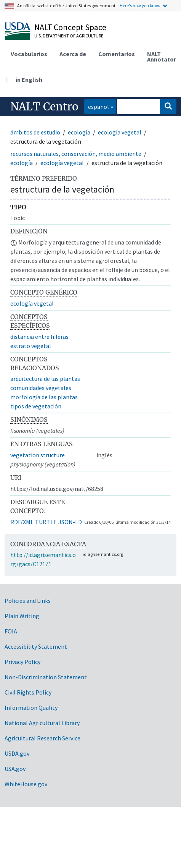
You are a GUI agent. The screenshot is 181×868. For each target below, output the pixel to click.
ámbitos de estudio (35, 132)
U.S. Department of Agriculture (69, 36)
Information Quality (31, 708)
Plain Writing (22, 616)
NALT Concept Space (70, 27)
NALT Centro (44, 107)
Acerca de (73, 54)
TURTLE (46, 522)
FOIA (11, 631)
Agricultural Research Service (42, 738)
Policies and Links (28, 601)
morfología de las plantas (44, 397)
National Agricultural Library (42, 723)
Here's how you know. (141, 6)
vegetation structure (38, 455)
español (97, 106)
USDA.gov (17, 753)
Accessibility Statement (36, 646)
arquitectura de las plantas (45, 379)
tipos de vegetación (36, 406)
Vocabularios (29, 54)
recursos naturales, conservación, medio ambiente (76, 154)
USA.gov (15, 769)
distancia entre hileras (39, 337)
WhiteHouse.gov (26, 784)
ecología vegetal (120, 132)
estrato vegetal (31, 346)
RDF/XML (22, 522)
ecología (79, 132)
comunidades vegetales (41, 388)
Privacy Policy (22, 662)
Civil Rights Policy (28, 692)
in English (29, 79)
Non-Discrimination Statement (46, 677)
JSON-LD (70, 522)
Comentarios (117, 54)
